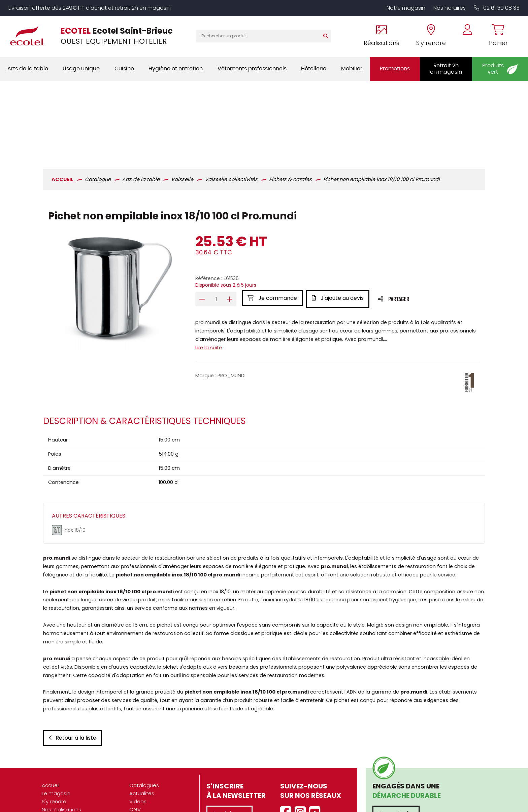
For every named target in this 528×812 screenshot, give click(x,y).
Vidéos (138, 754)
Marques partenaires (68, 794)
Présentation (58, 770)
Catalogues (144, 738)
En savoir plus (396, 766)
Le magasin (56, 746)
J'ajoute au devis (339, 218)
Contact (140, 794)
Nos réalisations (61, 762)
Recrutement (58, 786)
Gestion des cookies (155, 786)
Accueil (51, 738)
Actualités (142, 746)
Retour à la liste (71, 690)
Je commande (272, 218)
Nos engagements (65, 778)
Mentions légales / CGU (159, 770)
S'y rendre (54, 754)
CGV (135, 762)
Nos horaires (450, 8)
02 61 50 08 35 (497, 8)
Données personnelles (157, 778)
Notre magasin (406, 8)
